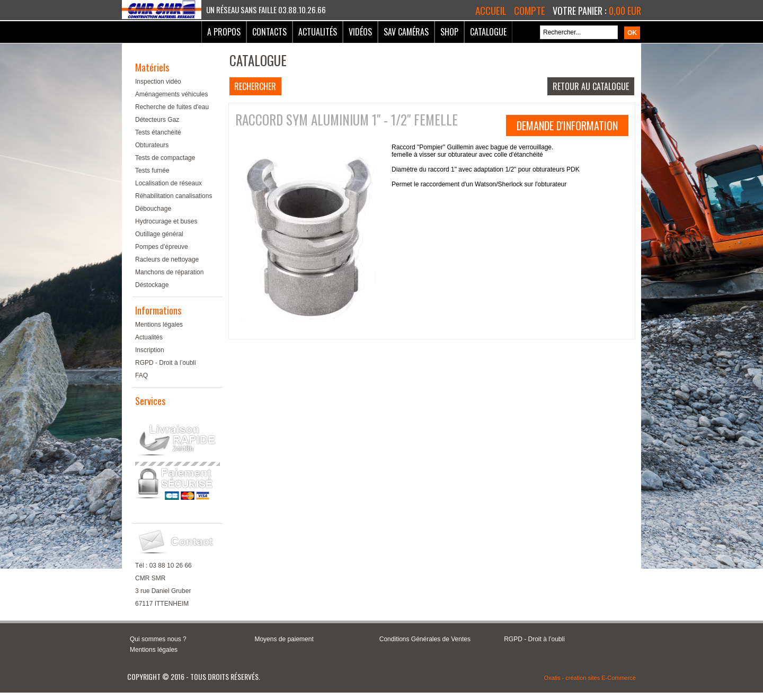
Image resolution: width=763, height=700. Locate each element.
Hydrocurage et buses (166, 221)
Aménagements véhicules (171, 94)
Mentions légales (159, 325)
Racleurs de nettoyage (167, 259)
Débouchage (153, 209)
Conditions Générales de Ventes (425, 639)
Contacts (269, 32)
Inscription (150, 350)
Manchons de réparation (169, 272)
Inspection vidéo (158, 82)
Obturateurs (152, 145)
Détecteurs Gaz (157, 120)
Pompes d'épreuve (162, 247)
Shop (449, 32)
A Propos (224, 32)
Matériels (152, 67)
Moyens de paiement (284, 639)
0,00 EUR (625, 11)
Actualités (318, 32)
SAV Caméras (406, 32)
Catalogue (488, 32)
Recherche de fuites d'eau (172, 107)
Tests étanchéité (158, 132)
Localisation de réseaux (168, 183)
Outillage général (159, 234)
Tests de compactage (165, 158)
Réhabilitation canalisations (174, 196)
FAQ (141, 375)
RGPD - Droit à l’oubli (166, 363)
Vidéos (360, 32)
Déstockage (152, 285)
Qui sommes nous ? (158, 639)
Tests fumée (152, 170)
